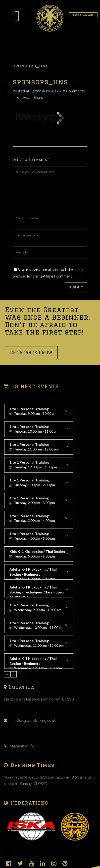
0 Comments (74, 91)
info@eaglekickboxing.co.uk (33, 721)
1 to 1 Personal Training (39, 413)
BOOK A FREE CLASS (83, 15)
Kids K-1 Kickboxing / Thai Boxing (39, 556)
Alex (55, 91)
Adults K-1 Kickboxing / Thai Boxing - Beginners (39, 573)
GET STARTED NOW (31, 353)
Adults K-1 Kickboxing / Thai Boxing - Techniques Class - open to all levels (39, 591)
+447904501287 (22, 746)
